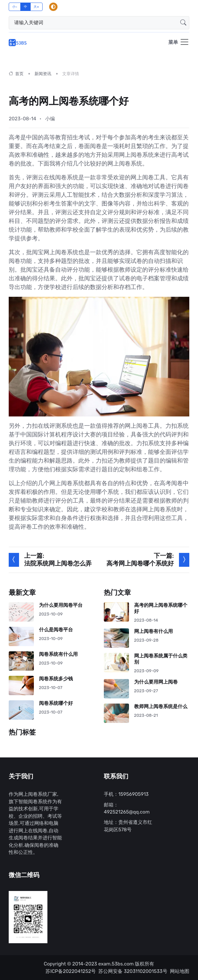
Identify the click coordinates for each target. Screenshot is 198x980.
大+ (36, 7)
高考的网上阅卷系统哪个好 (161, 608)
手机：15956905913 (126, 794)
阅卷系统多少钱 (56, 679)
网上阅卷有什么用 (153, 631)
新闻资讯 (43, 74)
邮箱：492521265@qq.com (127, 809)
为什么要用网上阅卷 (156, 682)
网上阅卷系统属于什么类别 (161, 659)
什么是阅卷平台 (56, 630)
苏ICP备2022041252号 (71, 971)
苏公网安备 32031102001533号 (133, 971)
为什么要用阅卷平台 (61, 605)
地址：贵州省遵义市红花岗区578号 (128, 826)
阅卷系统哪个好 (56, 703)
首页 (16, 74)
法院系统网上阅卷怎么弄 (58, 564)
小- (15, 7)
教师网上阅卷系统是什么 (161, 707)
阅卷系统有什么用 (58, 654)
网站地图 (180, 971)
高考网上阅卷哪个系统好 (140, 564)
